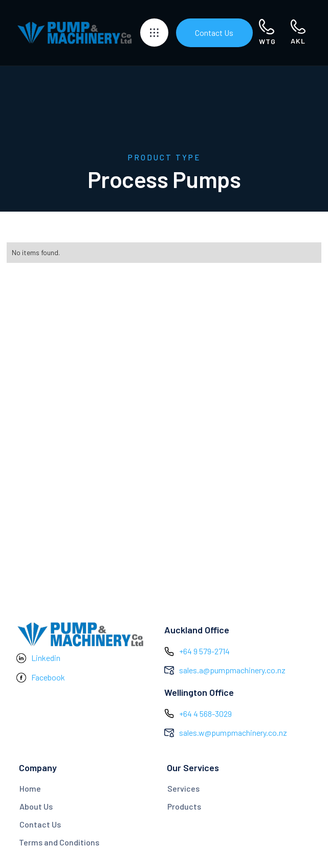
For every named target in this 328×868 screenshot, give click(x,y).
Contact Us (214, 33)
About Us (36, 806)
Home (30, 788)
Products (184, 806)
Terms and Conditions (59, 842)
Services (183, 788)
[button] (154, 33)
